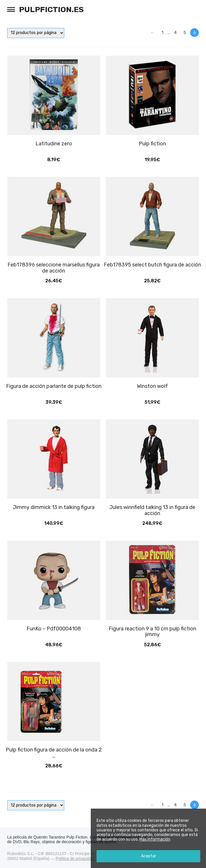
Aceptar (149, 856)
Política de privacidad (75, 858)
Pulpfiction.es (51, 10)
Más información (155, 839)
